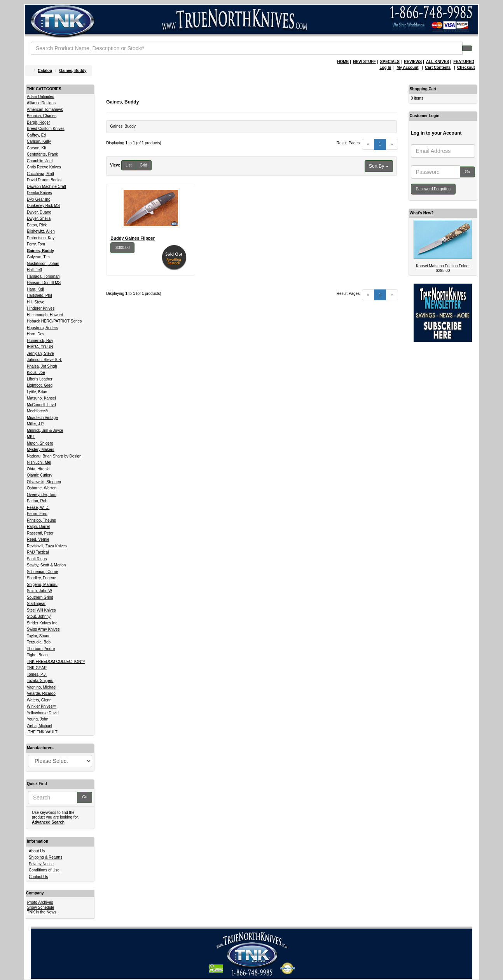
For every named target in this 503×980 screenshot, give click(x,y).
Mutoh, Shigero (40, 443)
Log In (385, 67)
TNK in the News (42, 912)
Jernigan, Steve (40, 353)
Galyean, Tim (38, 257)
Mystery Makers (41, 450)
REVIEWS (413, 62)
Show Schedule (41, 907)
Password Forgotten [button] (433, 189)
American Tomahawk (45, 110)
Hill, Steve (36, 302)
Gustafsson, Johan (43, 264)
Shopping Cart (423, 89)
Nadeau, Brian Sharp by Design (54, 456)
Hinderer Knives (41, 308)
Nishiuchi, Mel (39, 462)
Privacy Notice (41, 864)
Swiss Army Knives (43, 629)
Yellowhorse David (43, 713)
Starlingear (36, 604)
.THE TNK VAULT (42, 732)
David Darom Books (44, 180)
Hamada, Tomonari (43, 276)
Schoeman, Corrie (43, 572)
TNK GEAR (37, 668)
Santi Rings (37, 559)
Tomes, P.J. (37, 674)
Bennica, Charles (42, 116)
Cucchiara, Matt (40, 174)
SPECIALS (390, 62)
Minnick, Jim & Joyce (45, 430)
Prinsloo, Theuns (41, 520)
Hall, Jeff (34, 270)
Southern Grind (40, 597)
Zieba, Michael (39, 726)
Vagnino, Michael (42, 687)
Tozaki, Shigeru (40, 681)
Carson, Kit (36, 148)
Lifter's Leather (40, 379)
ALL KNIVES (438, 62)
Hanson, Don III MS (44, 283)
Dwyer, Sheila (39, 218)
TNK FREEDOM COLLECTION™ (56, 662)
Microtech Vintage (42, 418)
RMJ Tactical (38, 552)
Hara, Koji (35, 289)
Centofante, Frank (42, 154)
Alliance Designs (41, 103)
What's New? (422, 213)
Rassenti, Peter (40, 533)
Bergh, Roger (38, 122)
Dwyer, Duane (39, 212)
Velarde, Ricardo (41, 693)
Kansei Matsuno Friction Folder (443, 266)
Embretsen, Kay (41, 238)
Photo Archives (40, 902)
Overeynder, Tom (42, 495)
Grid (144, 165)
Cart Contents (438, 67)
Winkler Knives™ (42, 706)
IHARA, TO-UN (40, 347)
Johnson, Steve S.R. (45, 360)
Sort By (379, 166)
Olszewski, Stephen (44, 482)
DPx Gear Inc (38, 199)
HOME (343, 62)
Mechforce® (37, 411)
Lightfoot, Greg (40, 385)
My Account (407, 67)
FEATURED (464, 62)
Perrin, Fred (37, 514)
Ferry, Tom (36, 244)
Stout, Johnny (39, 616)
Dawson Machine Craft (46, 187)
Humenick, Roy (40, 341)
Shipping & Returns (45, 857)
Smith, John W (39, 591)
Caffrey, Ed (36, 135)
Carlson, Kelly (39, 141)
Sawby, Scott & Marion (46, 565)
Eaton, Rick (37, 225)
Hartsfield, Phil (39, 295)
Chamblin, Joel (40, 161)
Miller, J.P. (36, 424)
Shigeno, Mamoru (42, 585)
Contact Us (38, 877)
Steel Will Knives (41, 610)
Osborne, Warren (42, 488)
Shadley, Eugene (41, 578)
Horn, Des (36, 334)
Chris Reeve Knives (44, 167)
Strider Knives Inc (42, 623)
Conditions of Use (44, 870)
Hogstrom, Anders (42, 328)
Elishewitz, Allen (41, 231)
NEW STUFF (364, 62)
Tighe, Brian (37, 655)
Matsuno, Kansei (41, 398)
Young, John (38, 719)
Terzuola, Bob (39, 642)
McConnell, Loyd (41, 405)
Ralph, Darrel (38, 527)
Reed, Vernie (38, 539)
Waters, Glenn (39, 700)
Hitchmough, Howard (45, 315)
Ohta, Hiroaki (38, 469)
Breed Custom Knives (46, 129)
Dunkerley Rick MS (43, 206)
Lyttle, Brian (37, 392)
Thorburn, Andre (41, 649)
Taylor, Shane (39, 636)
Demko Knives (39, 193)
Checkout (466, 67)
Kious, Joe (36, 373)
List (129, 165)
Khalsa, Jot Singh (42, 366)
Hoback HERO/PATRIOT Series (54, 321)
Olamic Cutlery (40, 475)
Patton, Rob (37, 501)
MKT (31, 437)
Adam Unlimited (41, 97)
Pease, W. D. (38, 508)
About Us (37, 851)
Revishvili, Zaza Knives (47, 546)
